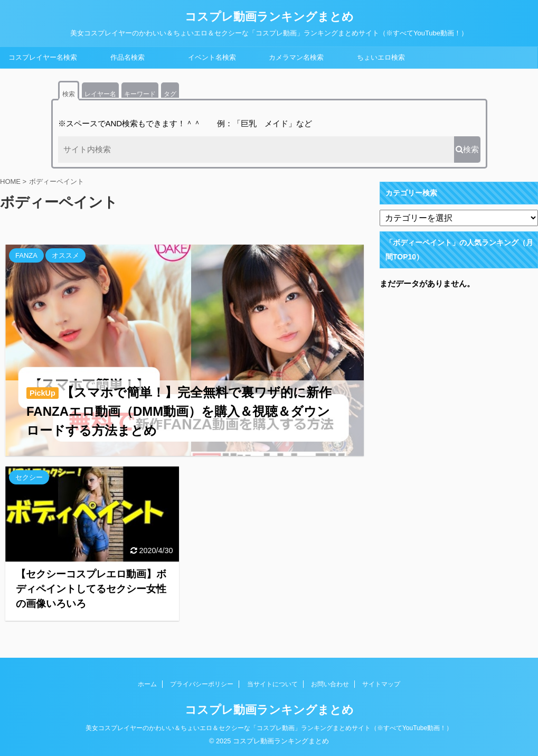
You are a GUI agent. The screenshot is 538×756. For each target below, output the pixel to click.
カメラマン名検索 (296, 57)
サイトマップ (381, 684)
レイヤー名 (100, 94)
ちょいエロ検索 (381, 57)
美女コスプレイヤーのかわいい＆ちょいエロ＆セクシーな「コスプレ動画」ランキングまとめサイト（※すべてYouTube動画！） (269, 728)
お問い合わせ (330, 684)
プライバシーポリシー (202, 684)
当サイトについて (272, 684)
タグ (170, 94)
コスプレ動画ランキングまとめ (269, 17)
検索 (69, 94)
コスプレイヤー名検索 (43, 57)
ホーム (147, 684)
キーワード (140, 94)
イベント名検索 (212, 57)
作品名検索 (128, 57)
